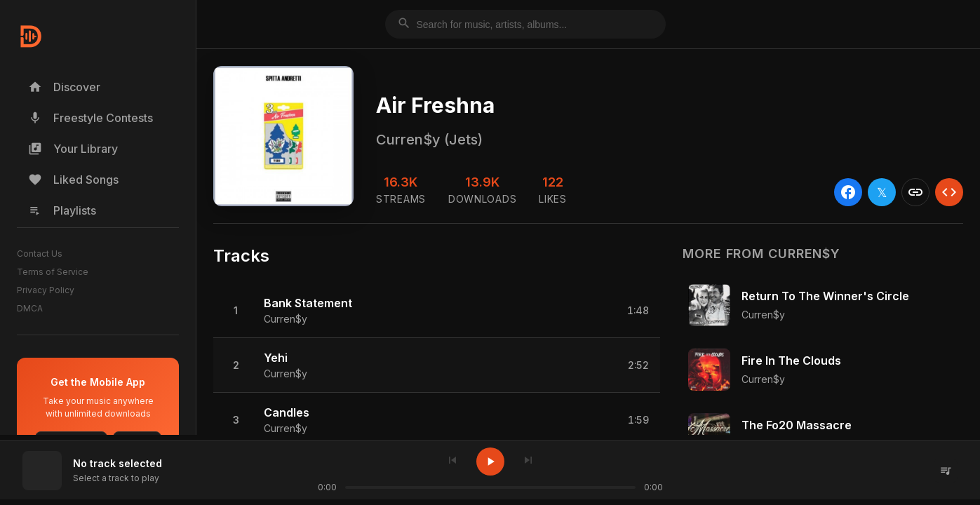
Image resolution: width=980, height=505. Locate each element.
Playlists (62, 210)
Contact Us (40, 254)
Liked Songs (73, 180)
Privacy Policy (46, 290)
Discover (64, 87)
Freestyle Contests (90, 118)
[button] (437, 311)
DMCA (30, 308)
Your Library (73, 149)
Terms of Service (53, 272)
